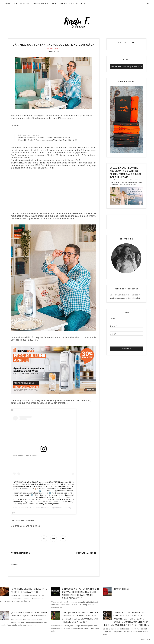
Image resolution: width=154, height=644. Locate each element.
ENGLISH (74, 3)
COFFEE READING (41, 3)
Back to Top (146, 639)
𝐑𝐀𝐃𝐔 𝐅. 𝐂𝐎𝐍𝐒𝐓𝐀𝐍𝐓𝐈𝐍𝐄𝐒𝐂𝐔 (39, 508)
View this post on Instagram (25, 455)
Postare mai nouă (20, 553)
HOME (8, 3)
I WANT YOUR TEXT (22, 3)
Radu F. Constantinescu (39, 140)
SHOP (83, 3)
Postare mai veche (86, 553)
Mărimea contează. (31, 136)
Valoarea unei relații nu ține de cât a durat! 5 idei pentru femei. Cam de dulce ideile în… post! (126, 173)
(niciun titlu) (121, 589)
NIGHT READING (59, 3)
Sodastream (54, 48)
